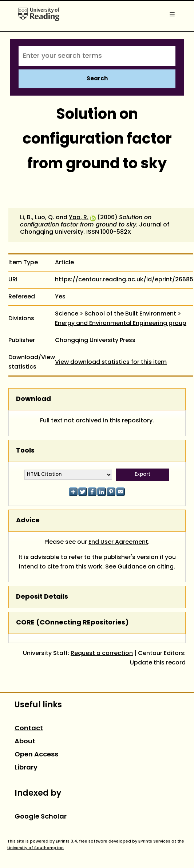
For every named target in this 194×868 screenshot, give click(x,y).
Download (33, 399)
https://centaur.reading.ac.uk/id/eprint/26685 (124, 280)
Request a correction (102, 654)
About (25, 742)
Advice (28, 521)
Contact (29, 729)
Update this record (158, 663)
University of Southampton (35, 848)
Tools (25, 451)
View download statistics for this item (111, 362)
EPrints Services (154, 841)
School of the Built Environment (130, 314)
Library (26, 768)
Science (67, 314)
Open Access (36, 755)
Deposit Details (42, 597)
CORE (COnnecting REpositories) (72, 623)
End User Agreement (118, 542)
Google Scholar (41, 817)
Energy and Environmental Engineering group (121, 324)
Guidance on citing (146, 567)
